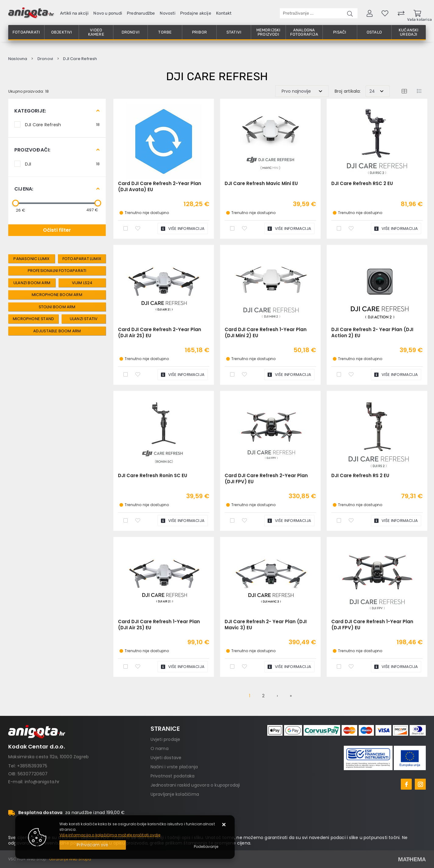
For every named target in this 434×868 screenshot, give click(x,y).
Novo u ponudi (108, 13)
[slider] (16, 203)
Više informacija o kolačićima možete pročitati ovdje (110, 835)
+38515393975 (32, 766)
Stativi (234, 32)
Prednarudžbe (141, 13)
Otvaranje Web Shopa (70, 859)
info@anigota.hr (42, 782)
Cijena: (24, 189)
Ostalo (374, 32)
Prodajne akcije (196, 13)
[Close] (93, 845)
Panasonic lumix (31, 259)
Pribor (199, 32)
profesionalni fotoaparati (57, 271)
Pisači (340, 32)
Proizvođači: (32, 150)
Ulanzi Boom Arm (32, 283)
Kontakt (224, 13)
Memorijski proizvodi (269, 32)
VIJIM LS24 (82, 283)
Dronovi (131, 32)
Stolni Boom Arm (57, 307)
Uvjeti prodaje (165, 739)
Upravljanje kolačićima (175, 794)
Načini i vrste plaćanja (174, 767)
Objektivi (62, 32)
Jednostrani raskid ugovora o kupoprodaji (195, 785)
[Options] (206, 847)
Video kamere (96, 32)
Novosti (167, 13)
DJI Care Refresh (62, 124)
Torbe (165, 32)
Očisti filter (57, 230)
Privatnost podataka (173, 776)
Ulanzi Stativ (84, 319)
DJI (62, 164)
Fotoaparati (26, 32)
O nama (160, 748)
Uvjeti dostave (166, 758)
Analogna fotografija (304, 32)
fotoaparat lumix (82, 259)
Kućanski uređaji (409, 32)
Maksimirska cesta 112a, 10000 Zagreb (48, 757)
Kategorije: (30, 111)
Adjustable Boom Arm (57, 331)
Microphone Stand (33, 319)
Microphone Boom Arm (57, 295)
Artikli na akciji (74, 13)
